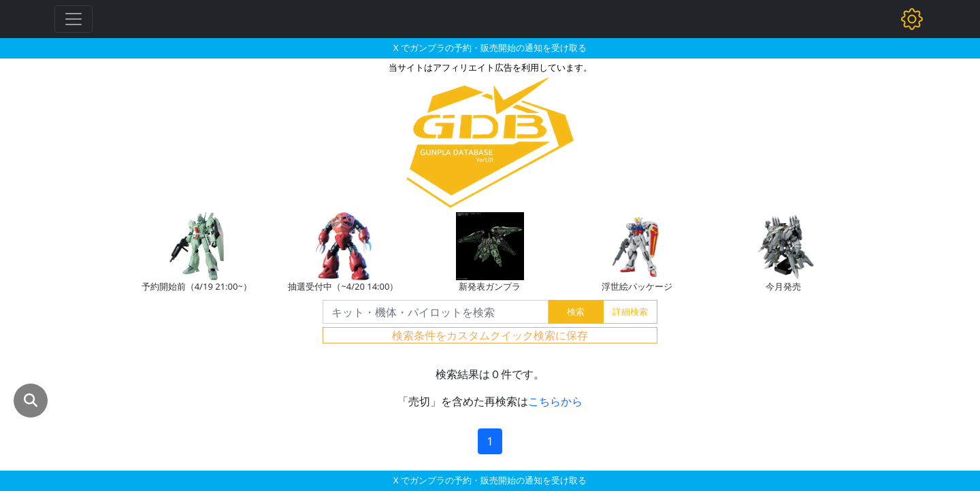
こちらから (555, 401)
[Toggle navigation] (73, 19)
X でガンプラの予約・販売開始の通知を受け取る (490, 48)
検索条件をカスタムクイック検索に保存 (490, 335)
